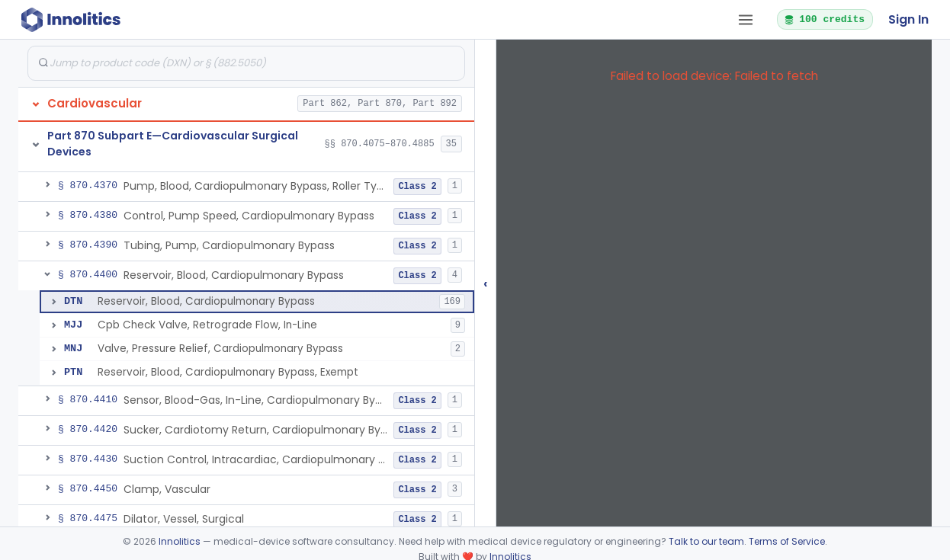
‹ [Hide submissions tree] (486, 283)
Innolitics (180, 541)
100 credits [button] (824, 19)
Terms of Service (787, 541)
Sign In (908, 19)
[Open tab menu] (746, 20)
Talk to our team (706, 541)
